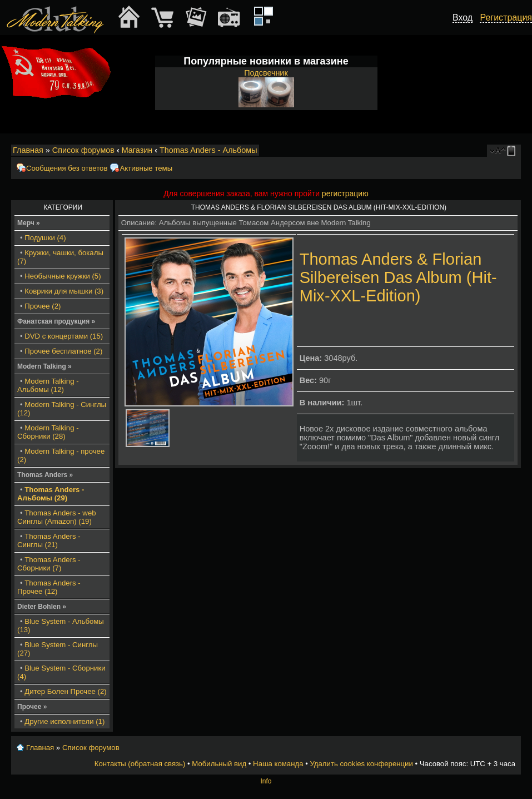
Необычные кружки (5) (63, 276)
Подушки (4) (45, 238)
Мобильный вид (513, 151)
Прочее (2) (43, 306)
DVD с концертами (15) (64, 336)
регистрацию (345, 193)
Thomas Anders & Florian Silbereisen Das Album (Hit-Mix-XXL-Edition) (398, 277)
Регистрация (506, 18)
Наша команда (278, 764)
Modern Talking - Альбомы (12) (48, 385)
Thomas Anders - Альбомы (208, 150)
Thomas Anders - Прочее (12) (49, 587)
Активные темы (146, 168)
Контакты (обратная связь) (140, 764)
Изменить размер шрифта (498, 151)
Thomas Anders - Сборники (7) (49, 564)
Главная (28, 150)
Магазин (137, 150)
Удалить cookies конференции (361, 764)
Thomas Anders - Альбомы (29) (51, 494)
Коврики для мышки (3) (64, 291)
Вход (463, 18)
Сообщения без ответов (67, 168)
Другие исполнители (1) (64, 721)
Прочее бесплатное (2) (63, 351)
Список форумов (83, 150)
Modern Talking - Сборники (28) (48, 432)
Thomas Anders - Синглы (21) (49, 540)
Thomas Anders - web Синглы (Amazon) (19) (57, 517)
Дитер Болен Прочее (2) (65, 691)
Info (266, 781)
